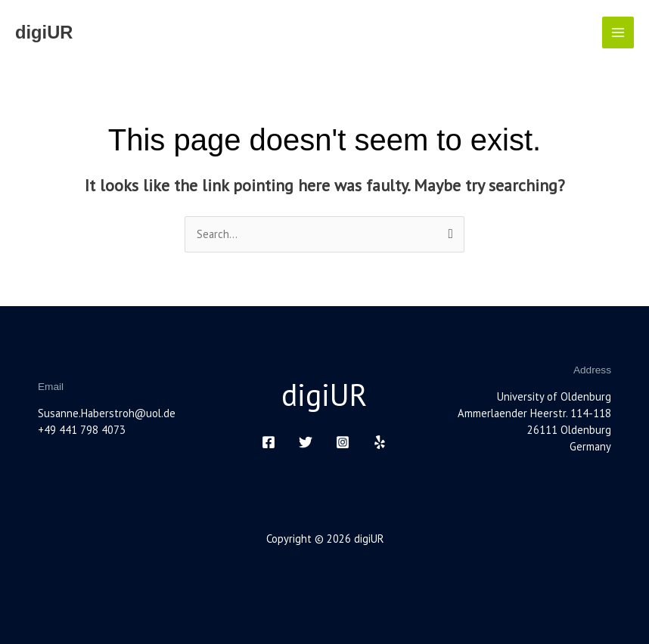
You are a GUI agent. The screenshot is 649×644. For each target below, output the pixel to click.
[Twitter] (306, 442)
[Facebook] (269, 442)
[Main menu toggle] (618, 33)
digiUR (44, 33)
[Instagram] (343, 442)
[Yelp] (380, 442)
